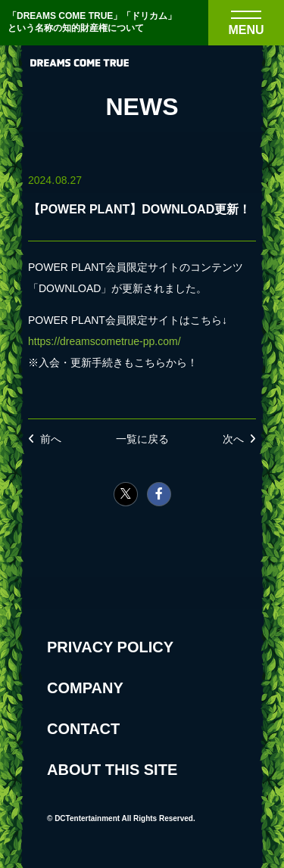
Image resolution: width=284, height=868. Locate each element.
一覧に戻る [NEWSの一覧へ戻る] (142, 439)
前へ (51, 439)
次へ (233, 439)
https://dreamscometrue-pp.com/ (105, 341)
